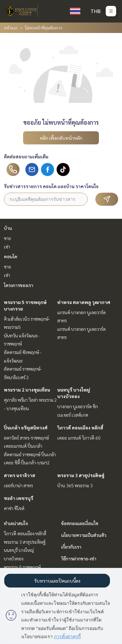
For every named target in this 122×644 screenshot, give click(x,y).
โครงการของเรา (19, 285)
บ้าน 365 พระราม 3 (75, 485)
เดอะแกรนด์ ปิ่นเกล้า (23, 446)
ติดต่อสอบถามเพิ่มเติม (26, 156)
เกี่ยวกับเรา (71, 547)
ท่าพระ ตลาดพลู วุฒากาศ (84, 302)
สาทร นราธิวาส (20, 475)
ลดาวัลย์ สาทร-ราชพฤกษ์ (26, 438)
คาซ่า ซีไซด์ (14, 508)
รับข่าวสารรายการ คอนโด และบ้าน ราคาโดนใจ (51, 186)
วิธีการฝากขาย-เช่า (79, 558)
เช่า (7, 247)
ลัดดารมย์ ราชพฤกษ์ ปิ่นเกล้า (30, 454)
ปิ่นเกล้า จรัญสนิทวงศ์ (26, 427)
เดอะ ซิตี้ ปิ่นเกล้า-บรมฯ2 (27, 462)
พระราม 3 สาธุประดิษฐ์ (81, 475)
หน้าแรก (11, 28)
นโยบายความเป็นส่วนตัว (84, 535)
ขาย (7, 238)
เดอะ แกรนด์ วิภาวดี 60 (79, 438)
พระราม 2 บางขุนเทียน (27, 390)
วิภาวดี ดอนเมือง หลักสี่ (80, 427)
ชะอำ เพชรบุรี (19, 498)
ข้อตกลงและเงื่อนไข (80, 523)
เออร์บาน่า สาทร (18, 485)
